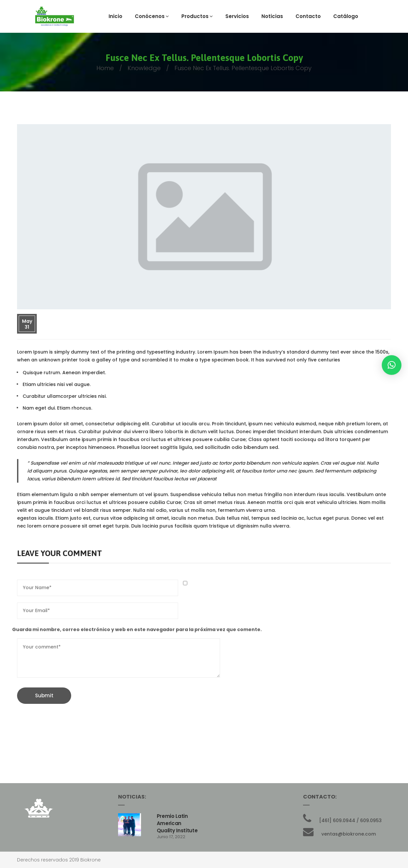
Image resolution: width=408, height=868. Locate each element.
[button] (392, 365)
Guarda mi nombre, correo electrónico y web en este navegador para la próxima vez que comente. (137, 629)
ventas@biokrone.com (349, 834)
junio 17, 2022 (171, 837)
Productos (197, 16)
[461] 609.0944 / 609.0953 (350, 820)
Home (105, 68)
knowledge (144, 68)
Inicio (115, 16)
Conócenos (152, 16)
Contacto (308, 16)
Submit (44, 695)
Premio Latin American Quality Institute (177, 823)
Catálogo (346, 16)
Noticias (272, 16)
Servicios (237, 16)
